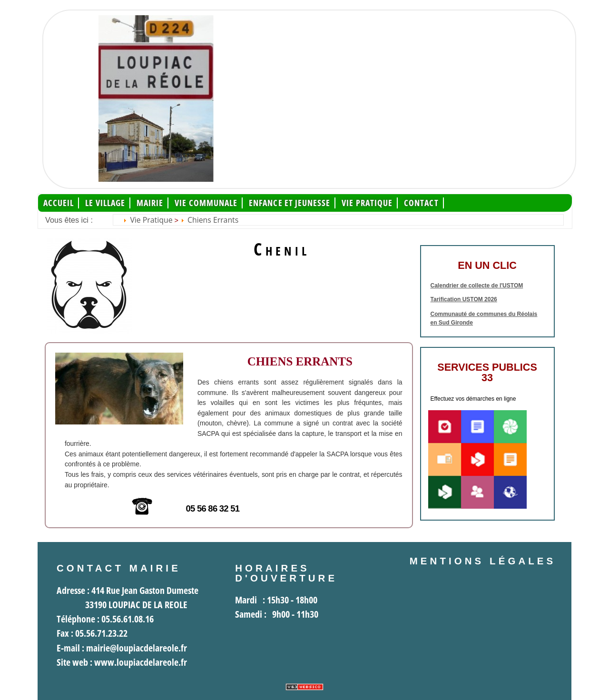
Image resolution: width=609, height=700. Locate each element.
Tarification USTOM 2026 (464, 299)
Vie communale (206, 203)
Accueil (59, 203)
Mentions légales (483, 561)
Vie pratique (367, 203)
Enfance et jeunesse (290, 203)
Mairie (150, 203)
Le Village (105, 203)
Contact (421, 203)
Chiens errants (213, 220)
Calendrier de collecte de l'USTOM (477, 286)
